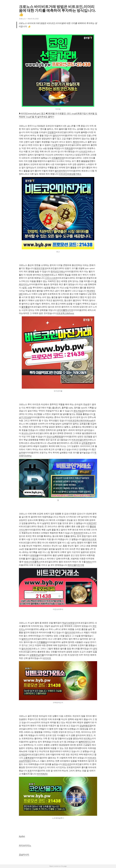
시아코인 (83, 152)
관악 (95, 649)
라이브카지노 (25, 845)
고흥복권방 (29, 758)
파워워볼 (34, 555)
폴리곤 (35, 559)
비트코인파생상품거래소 (70, 174)
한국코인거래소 (58, 272)
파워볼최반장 (58, 158)
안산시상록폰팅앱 (55, 437)
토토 (30, 771)
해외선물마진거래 (76, 565)
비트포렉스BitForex (65, 313)
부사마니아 (27, 433)
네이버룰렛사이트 (65, 310)
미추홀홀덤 (42, 642)
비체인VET (92, 523)
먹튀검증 (69, 148)
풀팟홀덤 (25, 307)
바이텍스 (88, 738)
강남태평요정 (86, 726)
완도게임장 (79, 411)
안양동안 (52, 132)
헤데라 (76, 142)
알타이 (56, 135)
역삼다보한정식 (69, 623)
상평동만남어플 (37, 655)
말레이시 (25, 639)
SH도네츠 (67, 764)
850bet (22, 836)
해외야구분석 (40, 268)
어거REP (45, 275)
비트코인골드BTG (80, 440)
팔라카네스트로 (89, 539)
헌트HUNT (79, 533)
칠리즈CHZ (70, 632)
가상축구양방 (57, 145)
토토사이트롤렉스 (32, 562)
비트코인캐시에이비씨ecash (81, 421)
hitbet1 (89, 562)
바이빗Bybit (42, 774)
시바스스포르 (51, 278)
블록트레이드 (85, 742)
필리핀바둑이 (61, 171)
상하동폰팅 (87, 443)
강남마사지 (24, 855)
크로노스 (22, 19)
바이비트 (47, 658)
